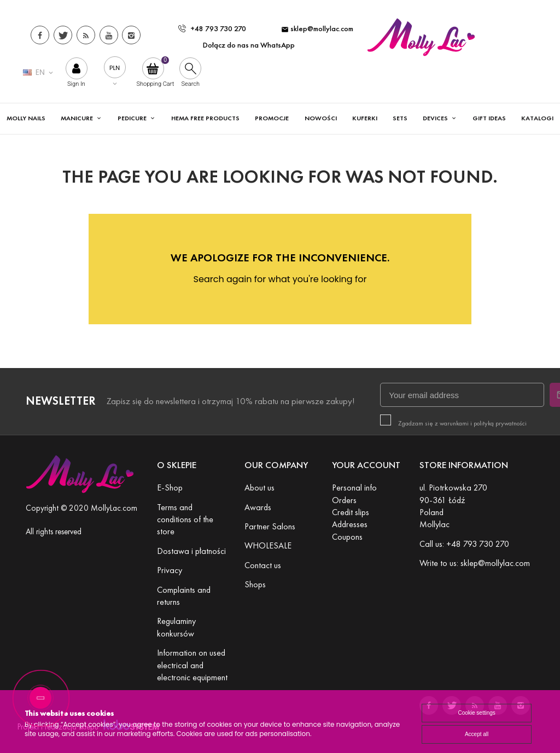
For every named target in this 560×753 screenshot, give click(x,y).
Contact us (263, 565)
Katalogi (537, 118)
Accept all (477, 734)
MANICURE (78, 118)
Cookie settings (476, 713)
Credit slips (351, 512)
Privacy (170, 570)
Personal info (354, 488)
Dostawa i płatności (191, 551)
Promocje (272, 118)
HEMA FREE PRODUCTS (205, 118)
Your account (366, 465)
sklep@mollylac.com (317, 29)
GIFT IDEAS (489, 118)
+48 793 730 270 (212, 29)
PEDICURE (133, 118)
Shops (255, 584)
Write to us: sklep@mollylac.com (475, 563)
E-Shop (170, 488)
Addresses (350, 524)
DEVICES (436, 118)
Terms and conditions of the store (185, 519)
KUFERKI (365, 118)
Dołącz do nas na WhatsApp (249, 45)
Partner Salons (270, 526)
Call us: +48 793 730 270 (464, 544)
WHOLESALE (268, 545)
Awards (258, 507)
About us (259, 488)
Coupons (347, 537)
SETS (400, 118)
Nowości (321, 118)
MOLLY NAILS (26, 118)
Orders (344, 500)
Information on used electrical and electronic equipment (192, 665)
